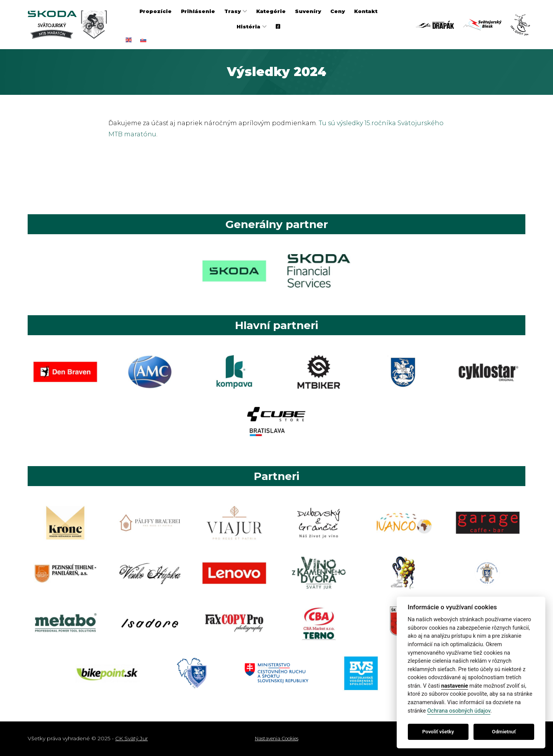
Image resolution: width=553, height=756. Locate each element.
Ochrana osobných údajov (459, 711)
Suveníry (308, 11)
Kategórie (271, 11)
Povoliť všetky (438, 732)
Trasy (233, 11)
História (248, 26)
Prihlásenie (198, 11)
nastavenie (455, 686)
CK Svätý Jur (132, 738)
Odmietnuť (504, 732)
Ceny (338, 11)
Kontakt (366, 11)
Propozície (156, 11)
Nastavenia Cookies (277, 739)
